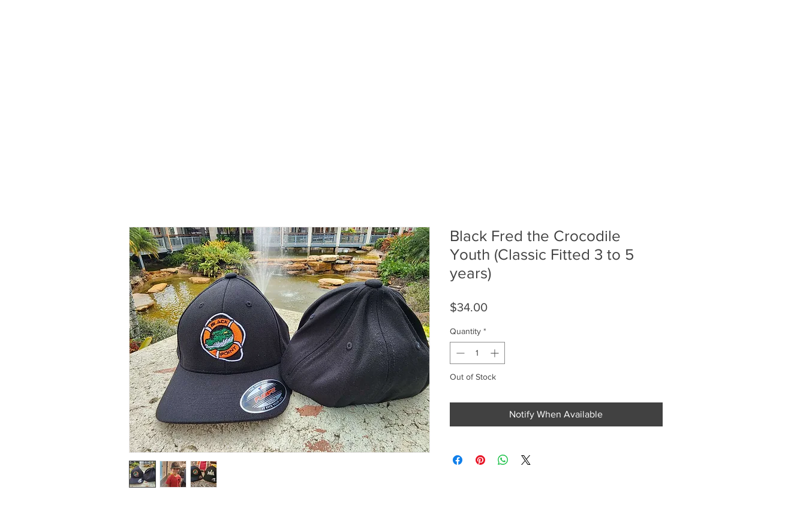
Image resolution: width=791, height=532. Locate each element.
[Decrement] (459, 353)
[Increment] (496, 353)
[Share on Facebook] (458, 460)
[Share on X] (526, 460)
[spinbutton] (477, 353)
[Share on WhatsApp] (503, 460)
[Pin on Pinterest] (480, 460)
